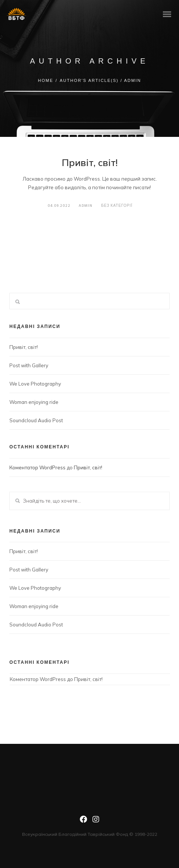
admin (83, 206)
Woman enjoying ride (34, 402)
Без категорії (117, 206)
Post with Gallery (29, 365)
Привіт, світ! (90, 162)
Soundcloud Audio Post (36, 420)
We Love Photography (35, 384)
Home (45, 80)
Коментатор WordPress (37, 467)
